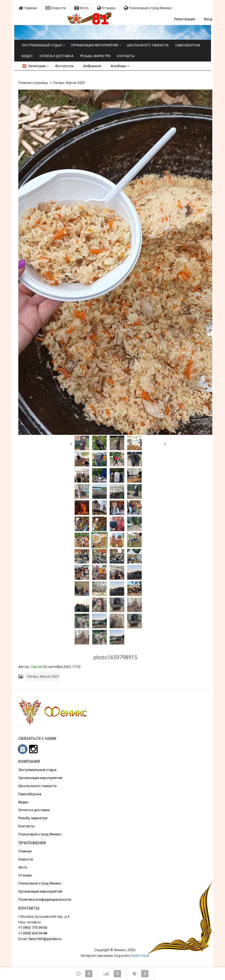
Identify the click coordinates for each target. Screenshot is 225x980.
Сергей (36, 667)
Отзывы (106, 8)
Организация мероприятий (94, 45)
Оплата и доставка (56, 56)
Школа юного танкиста (148, 45)
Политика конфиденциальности (45, 899)
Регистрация (185, 19)
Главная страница (33, 83)
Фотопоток (64, 66)
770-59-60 (33, 928)
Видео (27, 56)
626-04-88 (33, 933)
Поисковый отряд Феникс (148, 8)
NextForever (140, 956)
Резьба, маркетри (95, 56)
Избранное (92, 66)
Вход (208, 19)
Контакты (126, 56)
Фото (82, 8)
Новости (56, 8)
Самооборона (188, 45)
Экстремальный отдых (42, 45)
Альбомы (120, 66)
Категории (34, 66)
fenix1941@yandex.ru (45, 939)
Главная (28, 8)
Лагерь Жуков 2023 (69, 83)
